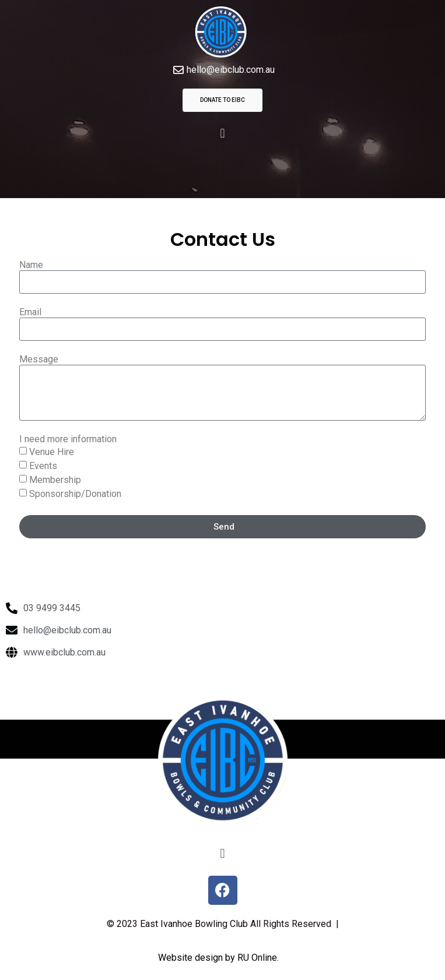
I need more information (68, 440)
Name (31, 265)
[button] (222, 133)
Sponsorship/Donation (75, 494)
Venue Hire (52, 452)
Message (39, 360)
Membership (55, 480)
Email (30, 313)
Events (43, 466)
